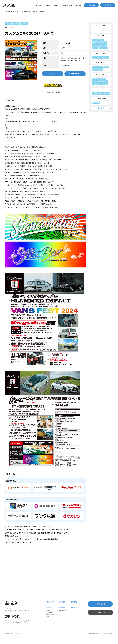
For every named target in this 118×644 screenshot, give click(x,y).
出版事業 (48, 610)
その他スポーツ (105, 57)
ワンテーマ (95, 48)
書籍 (93, 103)
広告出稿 (92, 5)
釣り (98, 57)
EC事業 (48, 617)
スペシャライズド (103, 48)
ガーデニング (106, 93)
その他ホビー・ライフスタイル (100, 84)
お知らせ (73, 608)
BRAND (57, 5)
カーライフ (16, 12)
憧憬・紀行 (95, 93)
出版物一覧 (101, 612)
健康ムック (95, 69)
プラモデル (95, 81)
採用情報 (74, 602)
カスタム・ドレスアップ (25, 12)
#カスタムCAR (9, 28)
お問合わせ (101, 604)
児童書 (98, 103)
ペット (101, 69)
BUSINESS (50, 5)
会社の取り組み (62, 610)
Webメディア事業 (50, 615)
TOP (6, 12)
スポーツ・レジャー (101, 53)
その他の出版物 (101, 99)
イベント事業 (49, 612)
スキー (94, 57)
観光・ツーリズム (96, 67)
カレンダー (101, 89)
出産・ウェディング (97, 79)
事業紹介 (49, 608)
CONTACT (79, 5)
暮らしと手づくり (103, 81)
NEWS (72, 5)
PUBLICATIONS (40, 5)
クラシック (95, 45)
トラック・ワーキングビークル (99, 43)
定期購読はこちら (75, 74)
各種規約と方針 (9, 633)
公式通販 (108, 5)
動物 (100, 93)
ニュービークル (103, 45)
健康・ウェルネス (101, 63)
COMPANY (64, 5)
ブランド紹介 (50, 602)
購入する (53, 74)
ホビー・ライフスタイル (101, 75)
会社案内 (62, 608)
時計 (104, 79)
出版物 (10, 12)
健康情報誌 (105, 67)
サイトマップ (19, 633)
